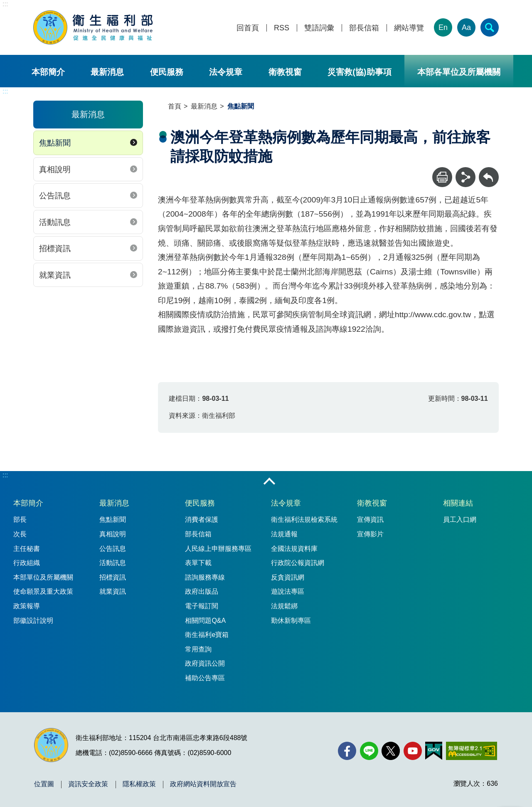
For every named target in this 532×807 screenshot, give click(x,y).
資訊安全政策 (88, 784)
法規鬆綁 (284, 606)
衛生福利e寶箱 (207, 635)
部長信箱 (364, 28)
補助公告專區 (205, 678)
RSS (282, 28)
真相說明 (55, 169)
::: (5, 4)
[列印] (442, 177)
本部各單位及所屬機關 (459, 72)
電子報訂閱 (202, 606)
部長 (20, 519)
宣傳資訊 (370, 519)
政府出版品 (202, 591)
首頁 (175, 106)
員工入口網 (460, 519)
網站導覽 (409, 28)
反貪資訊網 (288, 577)
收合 (269, 482)
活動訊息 (55, 222)
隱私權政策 (139, 784)
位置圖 (44, 784)
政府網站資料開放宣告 (203, 784)
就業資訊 (55, 275)
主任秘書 (27, 549)
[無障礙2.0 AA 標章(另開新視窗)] (472, 751)
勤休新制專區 (291, 621)
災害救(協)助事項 (359, 72)
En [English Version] (443, 27)
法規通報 (284, 534)
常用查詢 (198, 649)
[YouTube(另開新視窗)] (413, 751)
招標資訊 (55, 248)
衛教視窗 (285, 72)
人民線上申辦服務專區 (218, 549)
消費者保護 (202, 519)
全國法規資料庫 (294, 549)
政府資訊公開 (205, 663)
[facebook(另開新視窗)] (347, 751)
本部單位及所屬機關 (43, 577)
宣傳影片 (370, 534)
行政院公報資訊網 (298, 563)
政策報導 (27, 606)
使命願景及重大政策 (43, 591)
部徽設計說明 (33, 621)
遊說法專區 (288, 591)
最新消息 (107, 72)
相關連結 (458, 503)
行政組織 (27, 563)
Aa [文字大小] (466, 27)
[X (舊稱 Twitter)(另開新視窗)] (391, 751)
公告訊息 (55, 196)
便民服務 (167, 72)
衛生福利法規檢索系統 (304, 519)
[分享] (465, 177)
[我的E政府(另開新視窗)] (434, 751)
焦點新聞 (55, 143)
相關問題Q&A (205, 621)
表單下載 (198, 563)
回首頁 (248, 28)
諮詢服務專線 (205, 577)
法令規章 (226, 72)
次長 (20, 534)
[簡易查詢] (490, 27)
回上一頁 (489, 171)
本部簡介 (48, 72)
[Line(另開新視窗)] (369, 751)
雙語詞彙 (319, 28)
